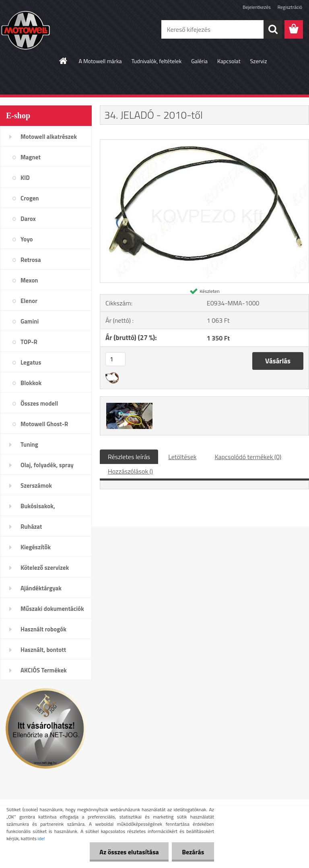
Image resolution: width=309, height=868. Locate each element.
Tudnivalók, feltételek (157, 61)
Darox (28, 219)
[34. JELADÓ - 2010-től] (204, 143)
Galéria (199, 61)
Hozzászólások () (130, 471)
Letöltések (182, 457)
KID (25, 178)
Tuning (29, 444)
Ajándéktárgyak (41, 588)
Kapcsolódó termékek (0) (248, 457)
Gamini (30, 321)
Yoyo (27, 239)
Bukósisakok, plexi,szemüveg (41, 509)
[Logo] (55, 30)
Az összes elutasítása (129, 852)
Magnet (31, 157)
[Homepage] (64, 61)
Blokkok (31, 383)
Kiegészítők (36, 547)
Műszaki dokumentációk (52, 609)
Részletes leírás (129, 457)
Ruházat (31, 527)
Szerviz (259, 61)
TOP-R (29, 342)
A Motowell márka (100, 61)
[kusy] (115, 359)
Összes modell (39, 403)
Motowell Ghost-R (44, 424)
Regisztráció (290, 7)
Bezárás (193, 852)
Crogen (30, 198)
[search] (273, 29)
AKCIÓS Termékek (44, 670)
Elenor (29, 301)
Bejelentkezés (257, 7)
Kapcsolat (229, 61)
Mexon (29, 280)
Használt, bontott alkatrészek (43, 652)
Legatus (31, 362)
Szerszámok (36, 486)
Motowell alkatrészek (49, 137)
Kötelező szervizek (45, 568)
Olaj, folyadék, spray (47, 465)
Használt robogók (43, 629)
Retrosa (31, 260)
